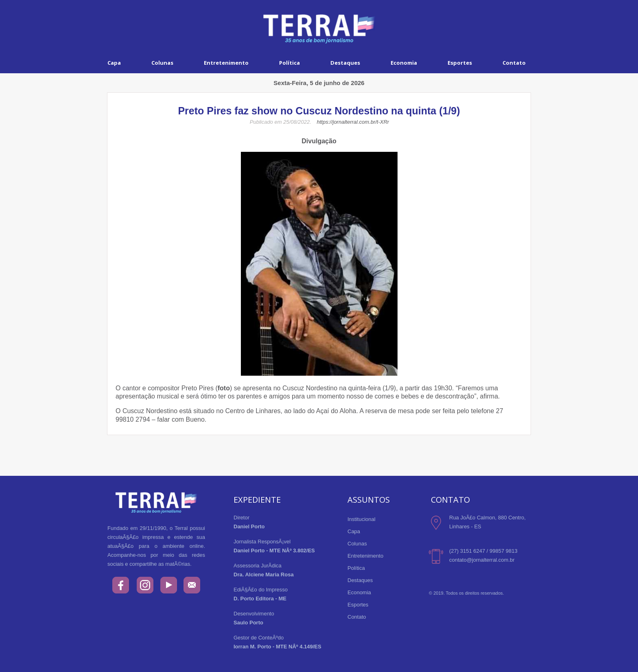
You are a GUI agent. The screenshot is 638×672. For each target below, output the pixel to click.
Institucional (362, 519)
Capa (114, 63)
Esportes (460, 63)
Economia (404, 63)
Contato (514, 63)
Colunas (162, 63)
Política (290, 63)
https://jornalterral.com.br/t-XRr (353, 122)
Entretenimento (226, 63)
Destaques (345, 63)
